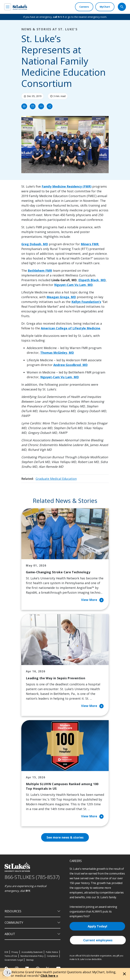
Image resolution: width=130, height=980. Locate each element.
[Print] (24, 106)
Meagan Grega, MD (61, 297)
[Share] (50, 106)
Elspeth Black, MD (92, 280)
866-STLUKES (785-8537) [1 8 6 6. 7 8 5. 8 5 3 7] (32, 878)
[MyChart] (105, 7)
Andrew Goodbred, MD (71, 365)
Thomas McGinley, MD (57, 353)
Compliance (52, 957)
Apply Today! (97, 927)
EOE (6, 953)
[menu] (8, 7)
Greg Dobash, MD (35, 244)
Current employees (98, 941)
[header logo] (20, 7)
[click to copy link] (41, 106)
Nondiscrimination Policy (32, 957)
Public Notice (52, 953)
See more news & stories (65, 838)
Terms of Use (11, 957)
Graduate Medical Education (56, 479)
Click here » (49, 976)
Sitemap (30, 961)
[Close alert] (124, 974)
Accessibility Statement (32, 953)
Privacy (15, 953)
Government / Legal (14, 961)
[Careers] (84, 7)
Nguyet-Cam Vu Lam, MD (73, 285)
